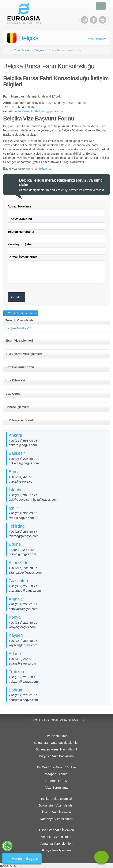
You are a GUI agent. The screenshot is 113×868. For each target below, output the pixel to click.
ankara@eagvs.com (23, 445)
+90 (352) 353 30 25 (23, 641)
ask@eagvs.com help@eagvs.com (33, 500)
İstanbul (16, 490)
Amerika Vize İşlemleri (56, 837)
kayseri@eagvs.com (23, 645)
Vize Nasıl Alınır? (57, 736)
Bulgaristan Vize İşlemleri (56, 805)
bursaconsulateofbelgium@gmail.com (38, 111)
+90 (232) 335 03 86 (23, 513)
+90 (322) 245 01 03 (23, 659)
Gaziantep (18, 581)
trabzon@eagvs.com (23, 681)
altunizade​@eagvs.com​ (25, 572)
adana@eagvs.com (22, 663)
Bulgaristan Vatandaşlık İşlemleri (56, 743)
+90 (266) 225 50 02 (23, 459)
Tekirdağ (17, 526)
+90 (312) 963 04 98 (23, 441)
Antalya (16, 599)
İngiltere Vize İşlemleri (56, 799)
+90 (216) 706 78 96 (23, 568)
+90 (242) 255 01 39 (23, 604)
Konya (15, 617)
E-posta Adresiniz (20, 219)
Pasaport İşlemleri (56, 774)
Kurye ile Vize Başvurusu (56, 756)
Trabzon (16, 672)
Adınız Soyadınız (19, 206)
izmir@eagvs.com (21, 518)
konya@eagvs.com (22, 627)
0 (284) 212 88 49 (21, 550)
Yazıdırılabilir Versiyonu (22, 313)
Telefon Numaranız (21, 232)
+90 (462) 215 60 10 (23, 677)
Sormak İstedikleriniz (22, 257)
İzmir (13, 508)
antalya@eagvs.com (23, 609)
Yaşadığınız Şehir (20, 244)
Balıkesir (17, 453)
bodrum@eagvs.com (23, 700)
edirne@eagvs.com (22, 554)
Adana (15, 654)
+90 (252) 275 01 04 (23, 695)
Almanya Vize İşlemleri (56, 843)
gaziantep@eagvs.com (25, 590)
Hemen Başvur (25, 858)
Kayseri (16, 635)
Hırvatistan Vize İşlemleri (56, 830)
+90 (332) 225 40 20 (23, 623)
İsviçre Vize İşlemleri (56, 812)
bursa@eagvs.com (22, 481)
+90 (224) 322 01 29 (23, 477)
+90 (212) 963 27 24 (23, 495)
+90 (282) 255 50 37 (23, 532)
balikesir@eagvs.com (24, 463)
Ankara (15, 435)
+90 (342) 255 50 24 (23, 586)
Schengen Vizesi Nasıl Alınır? (56, 749)
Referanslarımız (57, 781)
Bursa (14, 472)
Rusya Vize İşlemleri (57, 850)
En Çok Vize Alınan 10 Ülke (56, 767)
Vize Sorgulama (57, 787)
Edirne (15, 544)
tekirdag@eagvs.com (24, 536)
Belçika (29, 38)
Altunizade (18, 563)
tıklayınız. (45, 169)
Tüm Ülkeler (22, 50)
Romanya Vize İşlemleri (56, 819)
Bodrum (16, 690)
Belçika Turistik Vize (19, 328)
